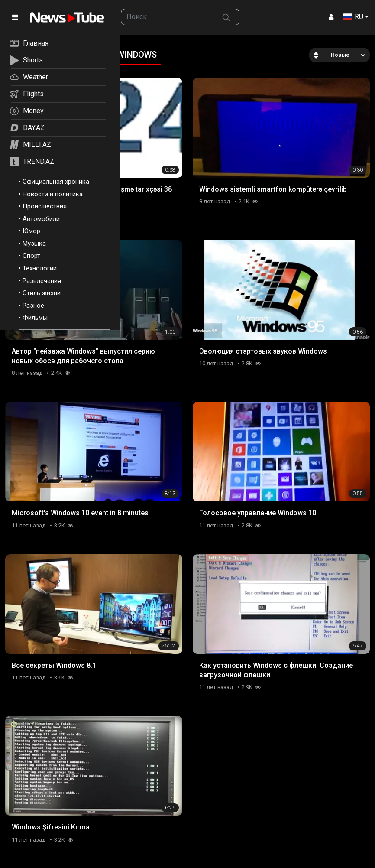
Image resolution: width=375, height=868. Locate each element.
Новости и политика (53, 194)
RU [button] (353, 17)
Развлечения (42, 281)
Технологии (40, 268)
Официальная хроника (56, 182)
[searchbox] (167, 17)
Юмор (31, 231)
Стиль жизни (42, 293)
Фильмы (35, 318)
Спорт (31, 256)
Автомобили (41, 219)
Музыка (34, 244)
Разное (33, 306)
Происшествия (45, 206)
